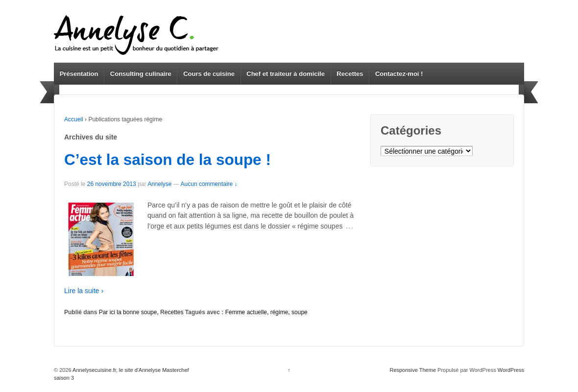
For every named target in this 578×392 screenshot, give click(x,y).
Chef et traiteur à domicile (286, 74)
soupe (300, 312)
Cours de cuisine (209, 74)
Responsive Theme (413, 370)
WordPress (511, 370)
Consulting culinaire (141, 74)
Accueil (74, 119)
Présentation (79, 74)
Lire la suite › (84, 291)
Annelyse (159, 184)
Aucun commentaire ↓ (209, 184)
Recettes (350, 74)
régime (279, 312)
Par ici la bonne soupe (128, 312)
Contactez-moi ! (399, 74)
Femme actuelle (246, 312)
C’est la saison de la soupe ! (168, 160)
